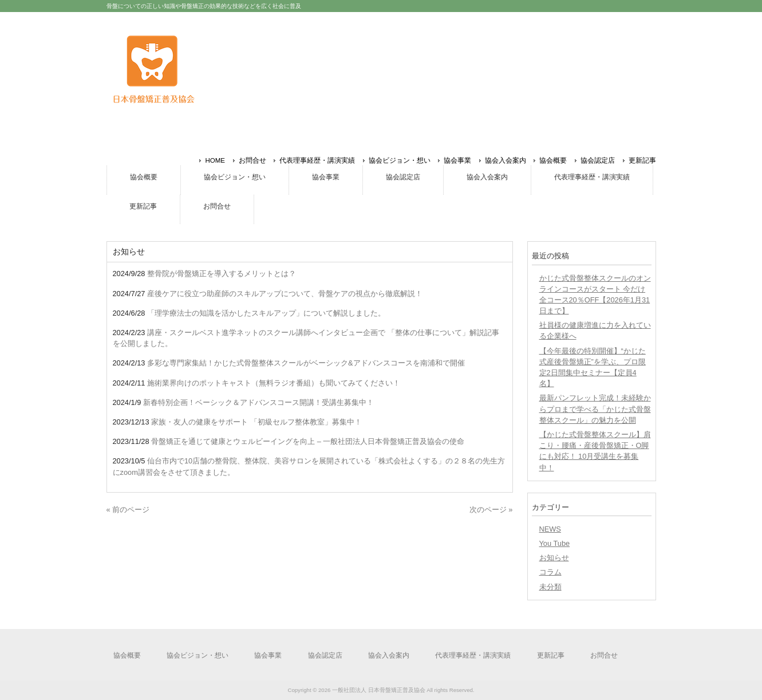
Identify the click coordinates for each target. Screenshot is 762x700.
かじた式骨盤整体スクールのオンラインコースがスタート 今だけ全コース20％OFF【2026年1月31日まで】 (595, 295)
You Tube (555, 543)
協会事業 (457, 160)
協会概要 (553, 160)
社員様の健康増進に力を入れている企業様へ (595, 331)
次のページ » (491, 510)
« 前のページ (128, 510)
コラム (550, 572)
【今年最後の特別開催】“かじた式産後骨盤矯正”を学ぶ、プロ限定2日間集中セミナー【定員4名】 (593, 367)
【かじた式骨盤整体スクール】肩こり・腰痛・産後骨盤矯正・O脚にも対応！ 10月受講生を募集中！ (595, 451)
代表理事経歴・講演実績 (317, 160)
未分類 (550, 587)
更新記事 (642, 160)
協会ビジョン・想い (400, 160)
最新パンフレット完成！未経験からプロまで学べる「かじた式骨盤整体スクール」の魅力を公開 (595, 409)
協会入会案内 (506, 160)
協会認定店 (598, 160)
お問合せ (252, 160)
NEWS (550, 529)
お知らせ (554, 558)
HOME (215, 160)
